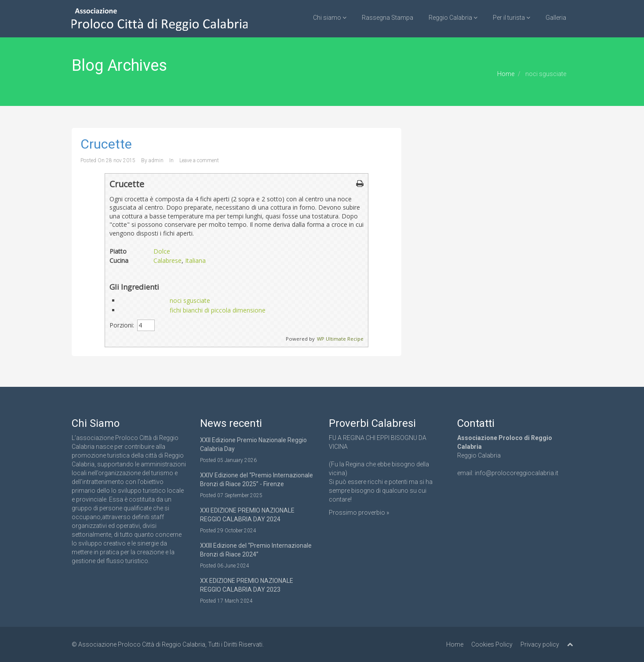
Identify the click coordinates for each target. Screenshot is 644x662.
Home (506, 74)
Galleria (556, 18)
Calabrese (167, 260)
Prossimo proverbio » (359, 513)
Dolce (162, 251)
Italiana (195, 260)
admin (156, 160)
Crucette (106, 144)
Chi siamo (330, 18)
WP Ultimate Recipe (340, 339)
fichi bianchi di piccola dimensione (218, 310)
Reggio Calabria (453, 18)
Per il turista (511, 18)
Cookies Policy (492, 644)
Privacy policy (540, 644)
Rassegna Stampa (387, 18)
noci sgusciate (190, 300)
